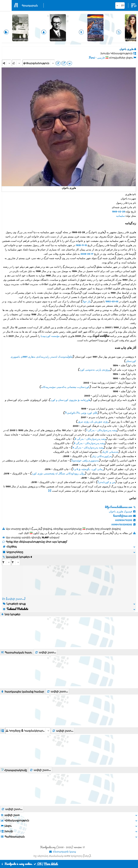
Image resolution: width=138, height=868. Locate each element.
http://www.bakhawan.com (120, 507)
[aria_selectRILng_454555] (16, 562)
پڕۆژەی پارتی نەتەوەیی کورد (95, 370)
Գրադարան (30, 5)
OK (37, 864)
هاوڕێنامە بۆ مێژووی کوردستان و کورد (70, 400)
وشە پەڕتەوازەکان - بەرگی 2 (90, 439)
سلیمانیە (120, 216)
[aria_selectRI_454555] (6, 562)
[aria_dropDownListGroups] (28, 731)
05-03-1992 (112, 301)
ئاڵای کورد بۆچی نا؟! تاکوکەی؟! (81, 413)
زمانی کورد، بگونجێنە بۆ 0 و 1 (88, 469)
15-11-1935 (81, 245)
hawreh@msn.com (125, 516)
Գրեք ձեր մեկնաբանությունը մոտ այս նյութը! (34, 542)
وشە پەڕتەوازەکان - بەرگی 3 (89, 443)
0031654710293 (126, 520)
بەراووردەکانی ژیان (102, 456)
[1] (50, 491)
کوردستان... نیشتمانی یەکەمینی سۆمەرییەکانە (65, 387)
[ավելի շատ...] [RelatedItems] (16, 599)
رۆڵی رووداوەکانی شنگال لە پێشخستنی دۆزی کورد (58, 473)
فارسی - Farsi (97, 57)
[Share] (7, 63)
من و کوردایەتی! (106, 482)
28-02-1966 (118, 211)
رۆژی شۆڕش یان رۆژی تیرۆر (93, 421)
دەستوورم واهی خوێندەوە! (85, 460)
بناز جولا (87, 301)
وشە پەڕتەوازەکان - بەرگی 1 (102, 430)
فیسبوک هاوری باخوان (122, 511)
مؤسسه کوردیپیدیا (50, 336)
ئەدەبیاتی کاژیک (110, 452)
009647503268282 (124, 524)
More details (51, 864)
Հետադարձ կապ (62, 851)
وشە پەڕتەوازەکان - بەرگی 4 (88, 447)
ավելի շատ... (45, 652)
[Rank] (16, 63)
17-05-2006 (87, 254)
